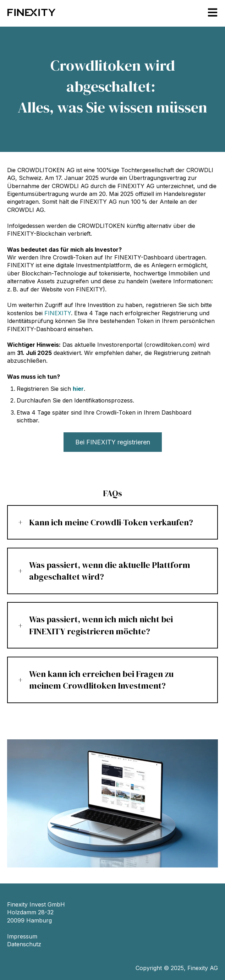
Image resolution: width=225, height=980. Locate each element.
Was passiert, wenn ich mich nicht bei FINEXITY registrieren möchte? (101, 625)
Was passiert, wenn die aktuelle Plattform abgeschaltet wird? (110, 571)
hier (78, 389)
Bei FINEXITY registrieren (113, 442)
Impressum (22, 936)
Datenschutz (24, 944)
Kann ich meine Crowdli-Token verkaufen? (111, 522)
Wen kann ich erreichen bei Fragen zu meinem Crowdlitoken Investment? (101, 680)
